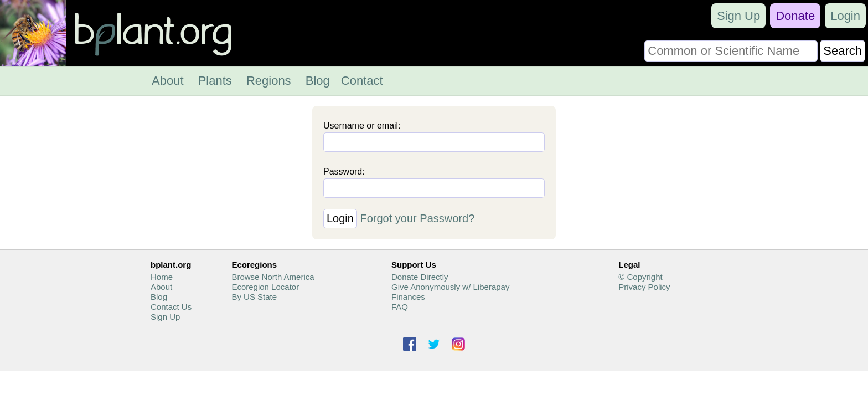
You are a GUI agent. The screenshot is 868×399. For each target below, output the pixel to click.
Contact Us (171, 307)
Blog (318, 81)
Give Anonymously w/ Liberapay (450, 287)
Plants (215, 81)
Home (162, 277)
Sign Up (738, 16)
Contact (362, 81)
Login (845, 16)
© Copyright (640, 277)
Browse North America (273, 277)
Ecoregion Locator (265, 287)
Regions (269, 81)
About (168, 81)
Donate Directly (420, 277)
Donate (795, 16)
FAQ (400, 307)
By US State (254, 297)
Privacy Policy (644, 287)
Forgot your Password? (418, 218)
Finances (408, 297)
